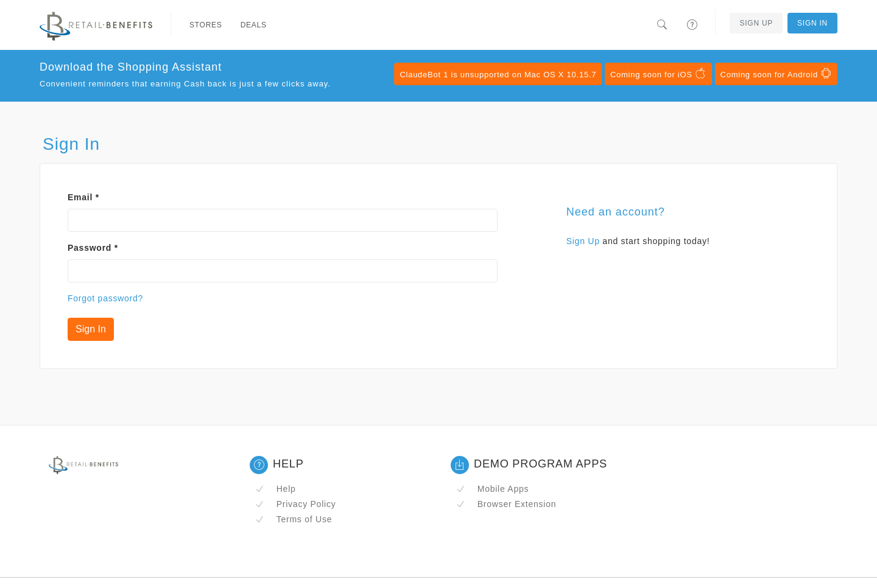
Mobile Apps (492, 489)
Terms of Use (294, 519)
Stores (206, 25)
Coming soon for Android (776, 74)
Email (83, 197)
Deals (254, 25)
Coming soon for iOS (658, 74)
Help (276, 489)
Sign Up (756, 23)
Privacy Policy (295, 504)
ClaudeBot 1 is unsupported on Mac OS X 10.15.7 (498, 75)
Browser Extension (506, 504)
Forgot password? (105, 298)
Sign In (812, 23)
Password (93, 248)
